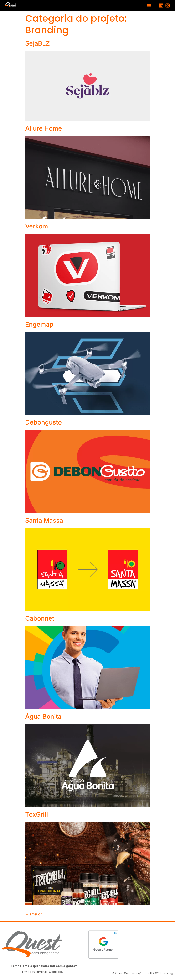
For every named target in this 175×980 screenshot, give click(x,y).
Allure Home (44, 128)
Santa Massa (44, 520)
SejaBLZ (37, 43)
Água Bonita (43, 716)
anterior (33, 914)
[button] (149, 6)
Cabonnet (40, 618)
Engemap (39, 324)
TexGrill (37, 814)
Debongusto (43, 422)
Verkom (37, 226)
